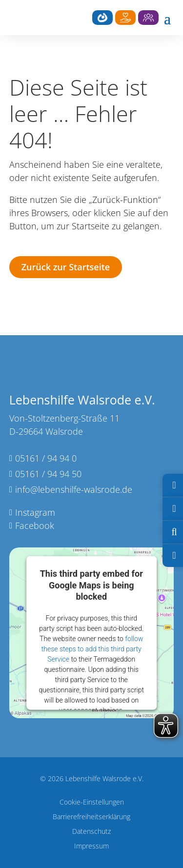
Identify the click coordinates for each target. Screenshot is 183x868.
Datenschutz (91, 832)
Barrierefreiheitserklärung (91, 817)
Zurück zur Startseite (66, 267)
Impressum (91, 847)
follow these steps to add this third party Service (92, 649)
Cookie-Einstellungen (92, 803)
